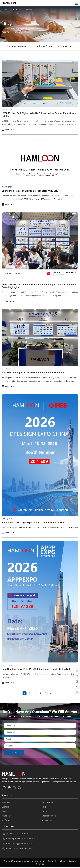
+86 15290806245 (26, 840)
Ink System (7, 821)
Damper (5, 808)
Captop (5, 812)
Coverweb (40, 865)
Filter (44, 808)
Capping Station (49, 817)
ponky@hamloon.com (23, 845)
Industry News (43, 46)
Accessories (47, 821)
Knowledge (66, 46)
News (15, 9)
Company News (26, 9)
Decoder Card (47, 804)
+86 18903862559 (19, 835)
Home (8, 9)
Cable (44, 812)
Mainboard (7, 817)
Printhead (6, 804)
